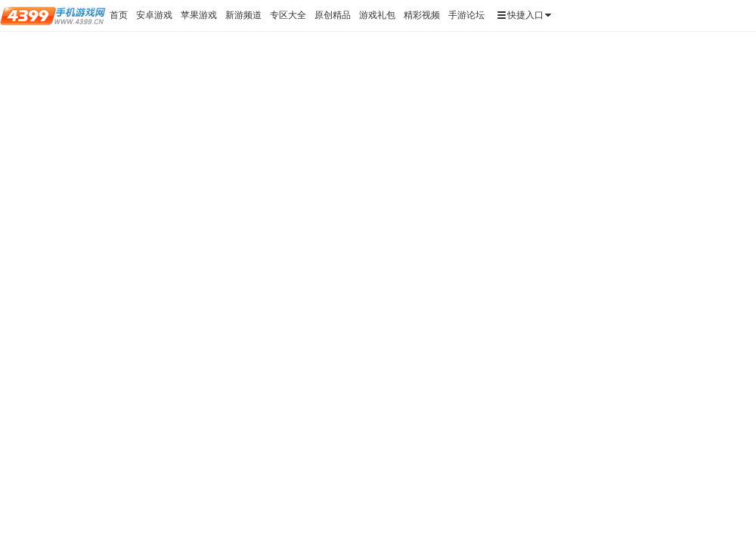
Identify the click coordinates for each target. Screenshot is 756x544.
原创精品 (333, 15)
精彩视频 (422, 15)
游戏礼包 (377, 15)
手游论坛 (466, 15)
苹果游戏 (199, 15)
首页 (119, 15)
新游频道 (243, 15)
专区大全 (288, 15)
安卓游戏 (154, 15)
